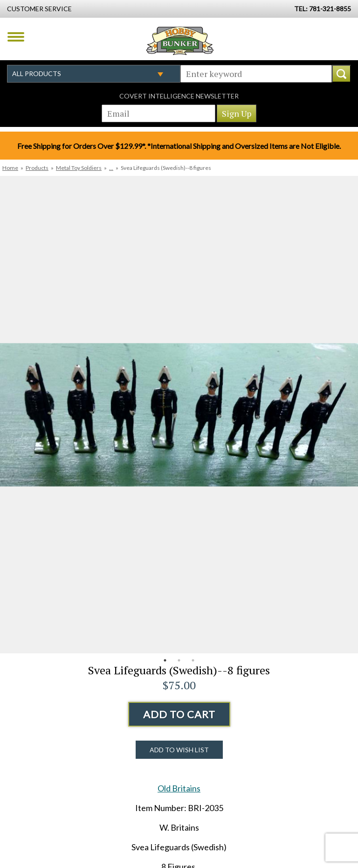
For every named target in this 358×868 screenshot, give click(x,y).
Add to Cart (179, 714)
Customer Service (39, 9)
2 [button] (179, 660)
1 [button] (165, 660)
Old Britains (179, 788)
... (111, 168)
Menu (16, 37)
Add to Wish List (179, 750)
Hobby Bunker (180, 41)
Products (37, 168)
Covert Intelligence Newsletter (179, 96)
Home (10, 168)
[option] (179, 415)
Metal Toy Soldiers (79, 168)
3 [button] (193, 660)
